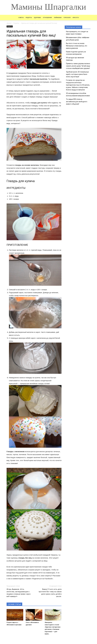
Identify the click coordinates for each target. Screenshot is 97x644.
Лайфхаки (58, 17)
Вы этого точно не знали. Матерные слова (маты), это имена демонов (77, 46)
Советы (21, 17)
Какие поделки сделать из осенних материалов (76, 53)
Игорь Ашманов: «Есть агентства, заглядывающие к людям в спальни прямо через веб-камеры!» (19, 593)
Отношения (47, 17)
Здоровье (37, 17)
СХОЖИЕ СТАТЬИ (14, 604)
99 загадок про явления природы (75, 59)
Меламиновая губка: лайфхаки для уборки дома (78, 39)
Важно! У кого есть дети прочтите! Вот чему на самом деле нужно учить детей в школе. (50, 593)
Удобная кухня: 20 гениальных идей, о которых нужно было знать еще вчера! (77, 74)
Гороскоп (67, 17)
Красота (76, 17)
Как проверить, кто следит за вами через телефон (77, 33)
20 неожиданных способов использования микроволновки (78, 94)
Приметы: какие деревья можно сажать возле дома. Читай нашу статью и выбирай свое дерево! (78, 66)
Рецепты (29, 17)
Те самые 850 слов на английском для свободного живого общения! (77, 102)
